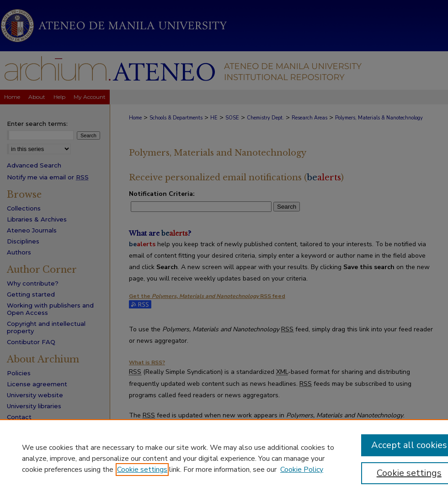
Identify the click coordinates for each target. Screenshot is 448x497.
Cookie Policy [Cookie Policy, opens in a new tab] (302, 470)
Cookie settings (142, 470)
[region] (224, 458)
